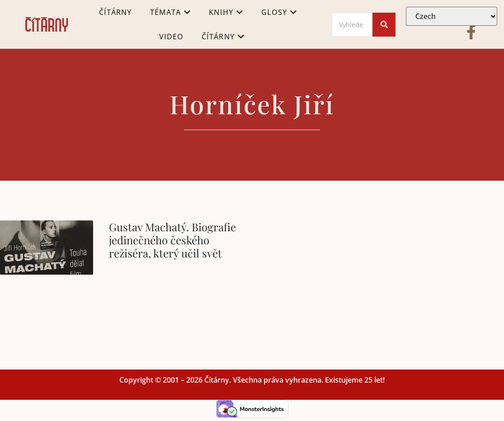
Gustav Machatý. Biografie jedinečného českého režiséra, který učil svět (172, 240)
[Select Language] (452, 16)
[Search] (352, 25)
